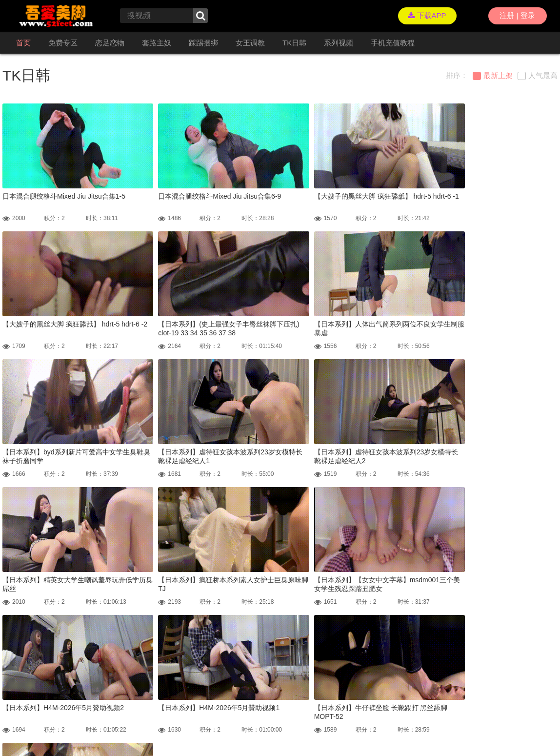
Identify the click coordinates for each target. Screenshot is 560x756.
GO (392, 650)
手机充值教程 (393, 43)
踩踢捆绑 (203, 43)
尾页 (339, 650)
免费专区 (63, 43)
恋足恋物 (110, 43)
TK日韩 (294, 43)
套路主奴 (157, 43)
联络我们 (14, 727)
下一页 (310, 650)
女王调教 (250, 43)
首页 (23, 43)
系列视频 (339, 43)
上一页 (200, 650)
